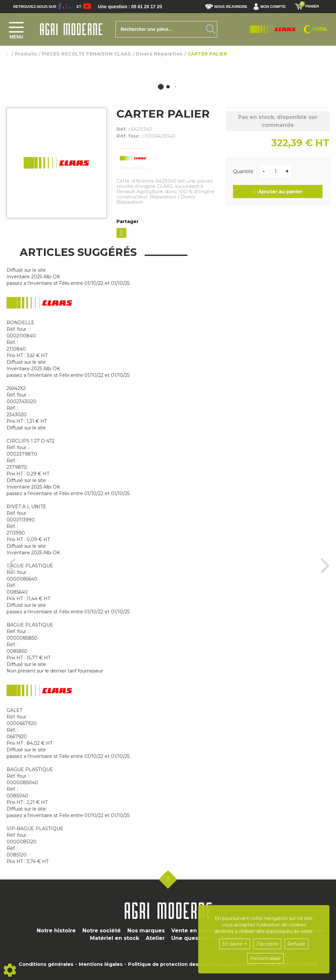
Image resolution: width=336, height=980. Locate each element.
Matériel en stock (115, 938)
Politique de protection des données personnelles (193, 964)
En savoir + (235, 944)
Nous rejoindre (226, 7)
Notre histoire (56, 931)
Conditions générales (46, 964)
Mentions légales (101, 964)
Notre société (102, 931)
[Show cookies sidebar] (10, 970)
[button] (271, 7)
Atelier (155, 938)
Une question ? (193, 938)
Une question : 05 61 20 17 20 (135, 7)
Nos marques (146, 931)
